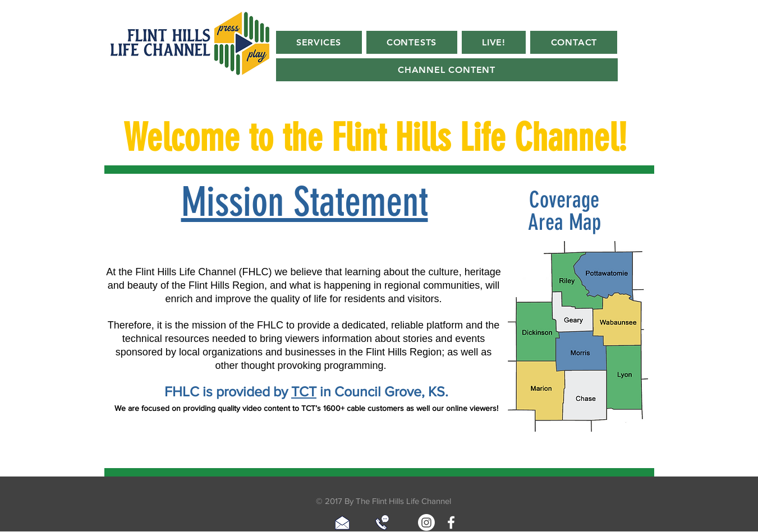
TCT (304, 391)
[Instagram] (426, 522)
